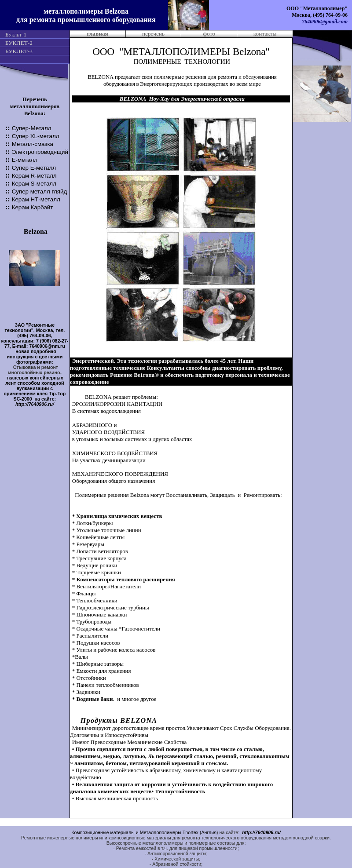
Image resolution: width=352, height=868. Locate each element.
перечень (153, 34)
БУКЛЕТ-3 (19, 51)
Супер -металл (36, 136)
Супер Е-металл (34, 168)
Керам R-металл (34, 176)
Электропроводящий (40, 152)
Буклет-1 (16, 35)
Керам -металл (36, 199)
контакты (265, 34)
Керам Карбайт (33, 207)
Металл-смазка (33, 144)
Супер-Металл (32, 128)
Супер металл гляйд (40, 191)
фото (209, 34)
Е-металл (25, 160)
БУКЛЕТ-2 (19, 43)
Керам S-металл (34, 184)
